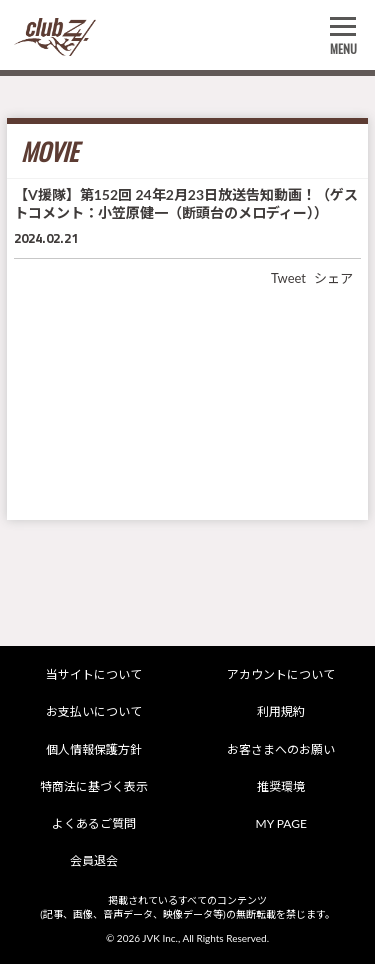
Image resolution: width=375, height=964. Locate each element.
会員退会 (94, 860)
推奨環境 (281, 786)
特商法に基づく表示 (94, 786)
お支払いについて (94, 711)
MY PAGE (281, 823)
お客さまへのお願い (281, 749)
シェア (333, 278)
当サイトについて (94, 674)
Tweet (288, 278)
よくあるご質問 (94, 823)
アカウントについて (281, 674)
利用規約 (281, 711)
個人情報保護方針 (94, 749)
